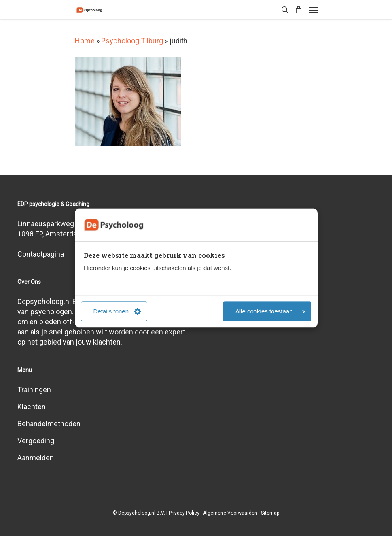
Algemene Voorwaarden (230, 513)
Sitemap (270, 513)
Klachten (32, 407)
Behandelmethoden (49, 424)
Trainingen (34, 390)
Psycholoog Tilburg (132, 41)
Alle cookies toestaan (270, 312)
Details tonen (117, 312)
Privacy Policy (184, 513)
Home (85, 41)
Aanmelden (36, 458)
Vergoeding (36, 441)
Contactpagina (41, 254)
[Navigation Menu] (313, 10)
